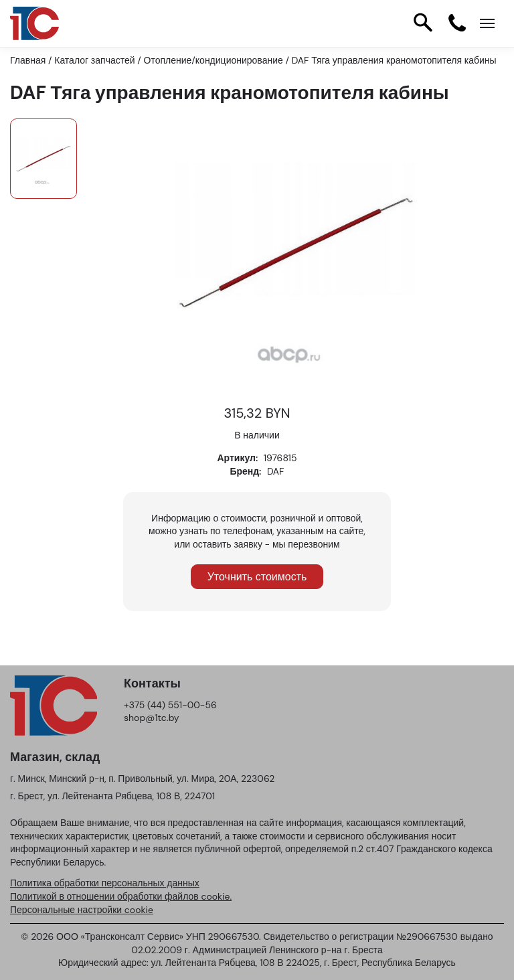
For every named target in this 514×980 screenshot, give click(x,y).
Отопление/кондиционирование (213, 60)
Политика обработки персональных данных (105, 883)
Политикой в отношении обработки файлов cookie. (121, 896)
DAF (276, 471)
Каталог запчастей (94, 60)
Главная (28, 60)
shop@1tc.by (152, 718)
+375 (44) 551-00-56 (170, 705)
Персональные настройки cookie (82, 910)
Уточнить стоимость (257, 577)
